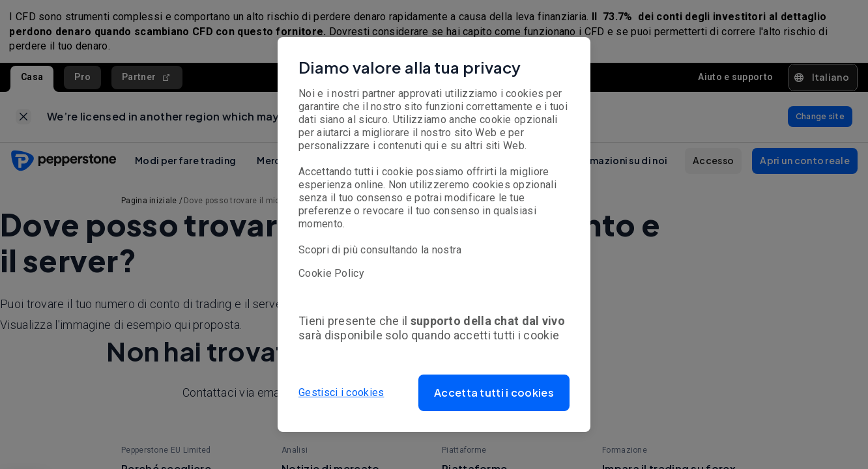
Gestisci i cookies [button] (341, 392)
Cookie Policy (331, 273)
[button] (494, 393)
